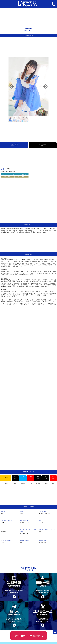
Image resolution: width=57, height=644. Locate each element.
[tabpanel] (28, 87)
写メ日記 (43, 145)
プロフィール (14, 145)
